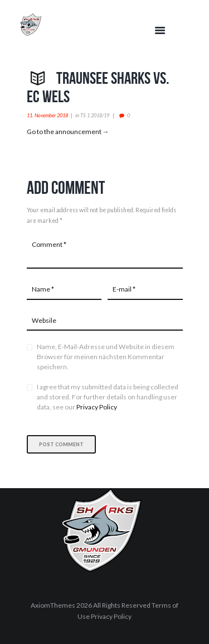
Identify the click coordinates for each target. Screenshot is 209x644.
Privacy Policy (97, 407)
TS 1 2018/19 (95, 115)
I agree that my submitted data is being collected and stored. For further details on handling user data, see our (108, 397)
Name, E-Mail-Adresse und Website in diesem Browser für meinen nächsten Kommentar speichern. (106, 357)
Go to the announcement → (68, 132)
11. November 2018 (47, 115)
